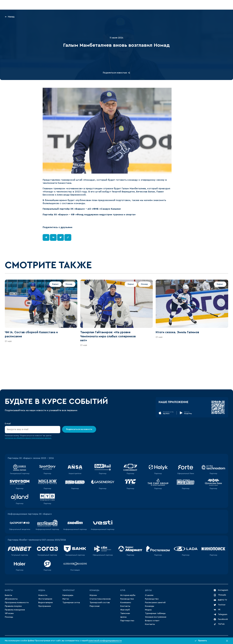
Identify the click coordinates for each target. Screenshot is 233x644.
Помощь (9, 617)
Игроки (93, 595)
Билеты (9, 590)
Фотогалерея (45, 599)
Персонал (95, 606)
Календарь (68, 595)
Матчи (66, 599)
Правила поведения (15, 610)
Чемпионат (69, 590)
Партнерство (127, 621)
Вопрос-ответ (152, 621)
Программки (45, 606)
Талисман (125, 613)
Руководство (127, 599)
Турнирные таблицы (155, 613)
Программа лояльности (17, 603)
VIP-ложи (9, 613)
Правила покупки (13, 606)
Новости (43, 595)
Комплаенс (126, 603)
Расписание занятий (155, 603)
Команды (150, 606)
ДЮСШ (148, 590)
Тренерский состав (100, 603)
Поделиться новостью (116, 73)
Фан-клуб (125, 610)
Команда (94, 590)
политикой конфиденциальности (105, 641)
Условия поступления (156, 617)
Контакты (125, 606)
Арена (123, 617)
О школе (149, 595)
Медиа (42, 590)
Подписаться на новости (79, 429)
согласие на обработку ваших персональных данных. (28, 438)
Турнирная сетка (71, 603)
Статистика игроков (100, 599)
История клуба (128, 595)
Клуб (123, 590)
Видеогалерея (45, 603)
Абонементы (11, 599)
